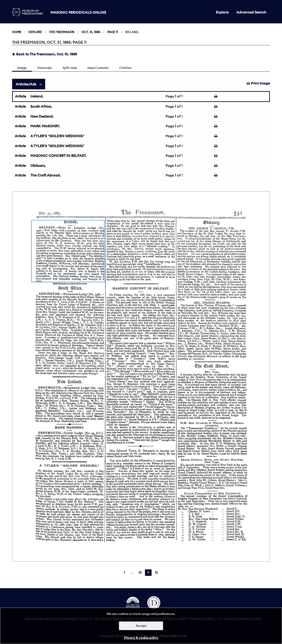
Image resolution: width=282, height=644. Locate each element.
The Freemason (62, 32)
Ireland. (37, 96)
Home (17, 32)
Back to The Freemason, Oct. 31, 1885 (45, 54)
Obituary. (38, 165)
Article (20, 96)
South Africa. (41, 106)
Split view (70, 68)
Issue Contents (98, 68)
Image (22, 68)
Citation (125, 68)
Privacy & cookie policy (141, 638)
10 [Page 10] (140, 573)
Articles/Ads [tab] (26, 84)
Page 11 (113, 32)
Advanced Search (251, 12)
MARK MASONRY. (45, 126)
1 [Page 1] (125, 573)
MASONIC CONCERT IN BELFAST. (58, 156)
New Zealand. (42, 116)
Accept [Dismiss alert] (141, 626)
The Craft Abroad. (45, 175)
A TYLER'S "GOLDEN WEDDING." (57, 136)
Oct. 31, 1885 (91, 32)
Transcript (45, 68)
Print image (258, 83)
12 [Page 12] (156, 573)
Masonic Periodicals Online (78, 12)
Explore (222, 12)
